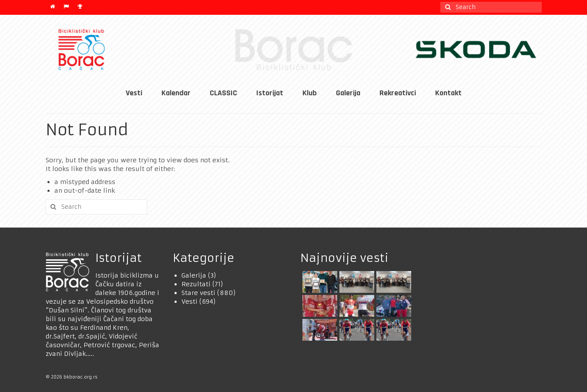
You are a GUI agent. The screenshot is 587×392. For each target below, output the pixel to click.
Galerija (194, 275)
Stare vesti (198, 293)
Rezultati (196, 284)
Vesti (190, 302)
